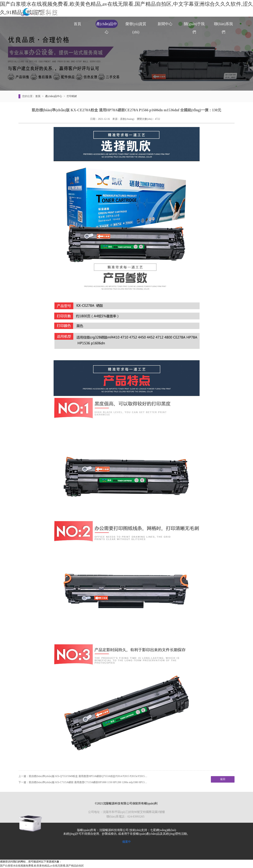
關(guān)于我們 (194, 25)
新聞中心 (165, 24)
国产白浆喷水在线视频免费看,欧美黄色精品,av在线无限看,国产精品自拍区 (42, 866)
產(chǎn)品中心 (107, 25)
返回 (223, 779)
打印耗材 (72, 96)
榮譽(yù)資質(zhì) (136, 25)
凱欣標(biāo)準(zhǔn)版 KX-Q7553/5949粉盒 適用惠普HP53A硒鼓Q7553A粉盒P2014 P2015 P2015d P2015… (88, 776)
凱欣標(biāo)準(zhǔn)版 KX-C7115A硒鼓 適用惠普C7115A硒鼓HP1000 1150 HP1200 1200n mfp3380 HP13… (88, 782)
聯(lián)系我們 (223, 25)
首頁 (77, 24)
